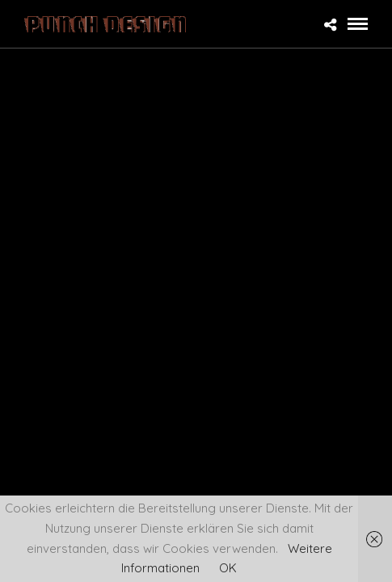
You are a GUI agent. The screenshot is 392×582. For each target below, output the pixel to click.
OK (228, 568)
